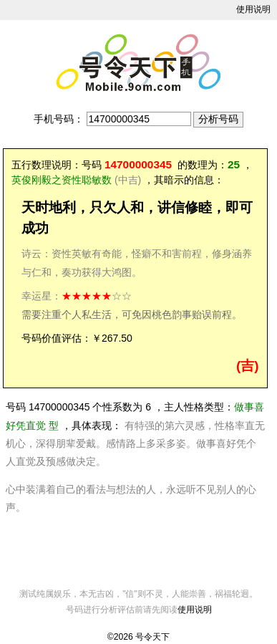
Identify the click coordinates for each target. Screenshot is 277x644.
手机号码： (59, 119)
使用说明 (253, 9)
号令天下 (152, 637)
